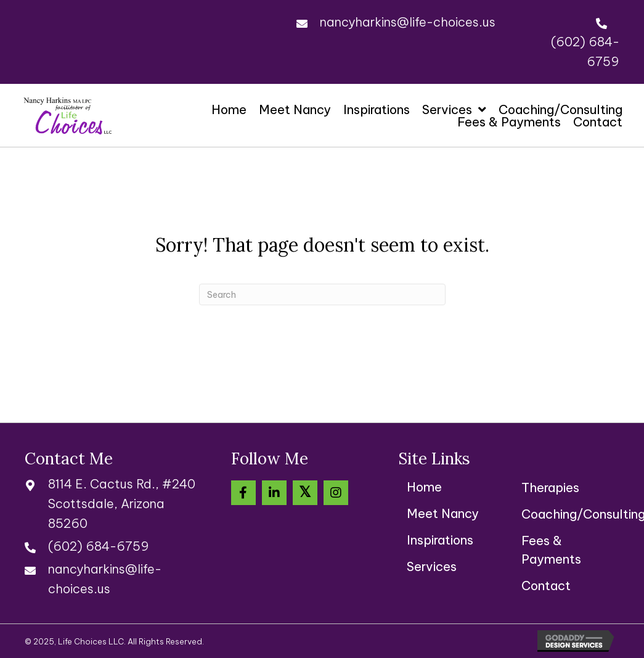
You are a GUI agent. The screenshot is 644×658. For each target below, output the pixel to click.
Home (424, 487)
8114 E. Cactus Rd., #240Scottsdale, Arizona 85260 (122, 504)
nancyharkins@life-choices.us (408, 22)
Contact (546, 586)
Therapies (550, 487)
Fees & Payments (551, 550)
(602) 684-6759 (99, 546)
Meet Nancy (443, 513)
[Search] (322, 294)
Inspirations (440, 540)
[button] (243, 493)
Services (432, 566)
